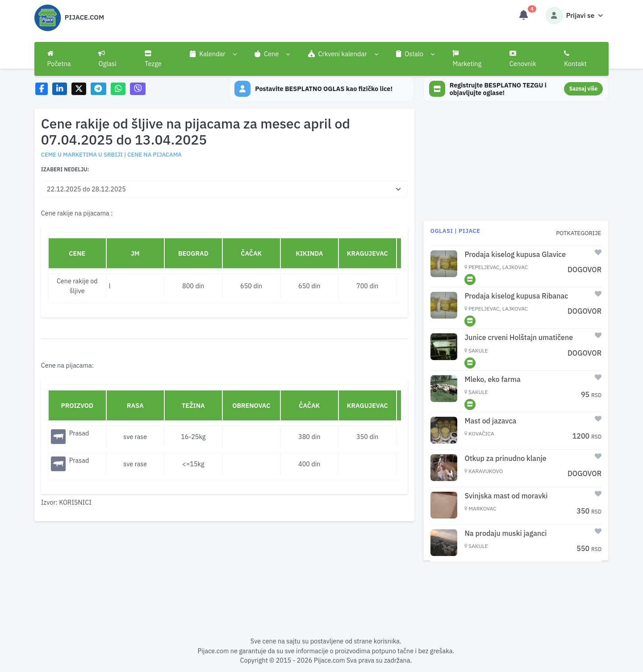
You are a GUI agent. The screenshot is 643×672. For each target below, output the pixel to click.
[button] (213, 54)
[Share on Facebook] (42, 89)
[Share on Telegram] (99, 89)
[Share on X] (79, 89)
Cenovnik (523, 59)
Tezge (153, 59)
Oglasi (107, 59)
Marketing (467, 59)
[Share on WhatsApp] (118, 89)
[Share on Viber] (138, 89)
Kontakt (575, 59)
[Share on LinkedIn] (60, 89)
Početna (59, 59)
